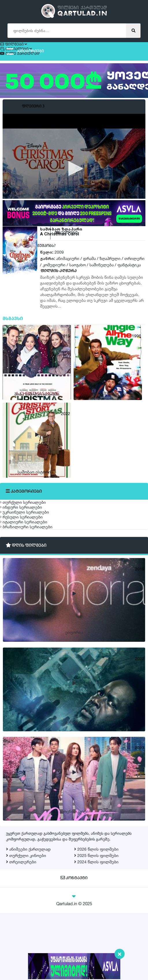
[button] (74, 180)
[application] (74, 181)
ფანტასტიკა (129, 277)
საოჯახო (77, 277)
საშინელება (102, 277)
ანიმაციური (68, 270)
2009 (59, 264)
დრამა (89, 270)
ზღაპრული (110, 270)
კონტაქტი (74, 945)
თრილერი (134, 270)
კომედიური (54, 277)
